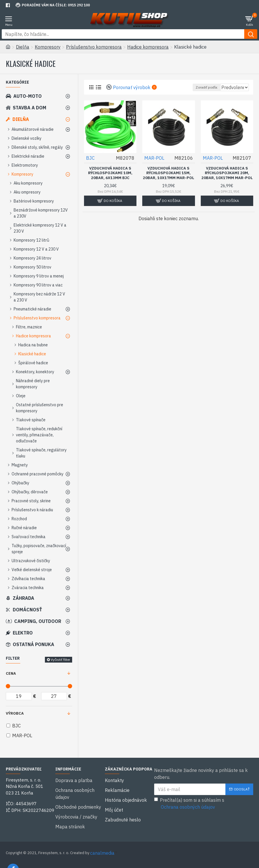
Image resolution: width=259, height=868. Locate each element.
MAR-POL (154, 158)
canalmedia (102, 838)
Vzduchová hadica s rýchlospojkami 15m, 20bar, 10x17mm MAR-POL (168, 173)
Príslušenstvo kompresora (94, 47)
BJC (90, 158)
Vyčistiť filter (60, 660)
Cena (11, 673)
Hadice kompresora (148, 47)
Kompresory (48, 47)
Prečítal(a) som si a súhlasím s (189, 804)
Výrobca (15, 713)
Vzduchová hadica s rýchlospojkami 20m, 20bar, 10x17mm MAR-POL (227, 173)
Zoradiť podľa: (182, 87)
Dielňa (23, 47)
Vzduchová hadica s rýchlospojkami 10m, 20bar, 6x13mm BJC (110, 173)
